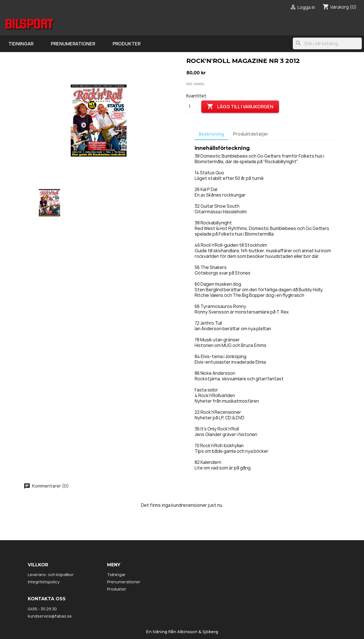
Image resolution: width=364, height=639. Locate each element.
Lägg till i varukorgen (240, 107)
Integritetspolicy (44, 582)
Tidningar (21, 44)
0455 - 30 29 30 (42, 609)
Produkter (127, 44)
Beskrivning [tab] (211, 134)
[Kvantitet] (193, 107)
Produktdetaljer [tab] (251, 134)
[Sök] (327, 43)
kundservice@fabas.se (50, 616)
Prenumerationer (73, 44)
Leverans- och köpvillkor (51, 575)
